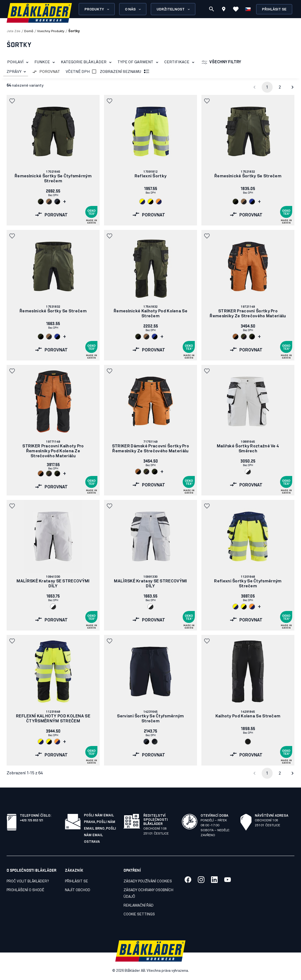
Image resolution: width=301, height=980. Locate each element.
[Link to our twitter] (201, 880)
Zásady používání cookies (148, 881)
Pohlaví (19, 62)
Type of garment (139, 62)
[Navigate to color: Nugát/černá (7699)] (49, 202)
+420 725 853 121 (31, 820)
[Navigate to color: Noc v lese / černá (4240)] (244, 337)
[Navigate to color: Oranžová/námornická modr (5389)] (159, 202)
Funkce (46, 62)
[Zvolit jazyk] (248, 9)
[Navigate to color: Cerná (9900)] (248, 742)
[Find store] (224, 10)
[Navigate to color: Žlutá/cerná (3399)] (150, 202)
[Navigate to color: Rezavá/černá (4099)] (236, 337)
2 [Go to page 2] (280, 87)
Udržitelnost (174, 9)
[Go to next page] (292, 87)
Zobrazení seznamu (125, 72)
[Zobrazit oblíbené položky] (236, 9)
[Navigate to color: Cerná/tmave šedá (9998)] (155, 742)
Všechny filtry (221, 62)
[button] (13, 101)
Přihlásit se (274, 9)
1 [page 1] (267, 87)
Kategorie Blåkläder (87, 62)
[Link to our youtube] (228, 880)
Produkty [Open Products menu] (97, 9)
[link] (53, 160)
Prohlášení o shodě (25, 890)
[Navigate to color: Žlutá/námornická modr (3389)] (142, 202)
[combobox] (16, 72)
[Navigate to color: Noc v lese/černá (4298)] (41, 202)
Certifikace (180, 62)
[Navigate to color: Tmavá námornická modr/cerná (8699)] (57, 202)
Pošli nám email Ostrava (100, 835)
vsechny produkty (51, 31)
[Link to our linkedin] (214, 880)
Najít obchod (78, 890)
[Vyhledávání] (212, 9)
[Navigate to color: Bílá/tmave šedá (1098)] (248, 472)
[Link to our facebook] (188, 880)
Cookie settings (139, 914)
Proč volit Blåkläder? (28, 881)
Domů (29, 31)
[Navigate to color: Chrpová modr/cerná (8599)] (252, 202)
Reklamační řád (139, 906)
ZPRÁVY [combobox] (14, 72)
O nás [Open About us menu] (133, 9)
